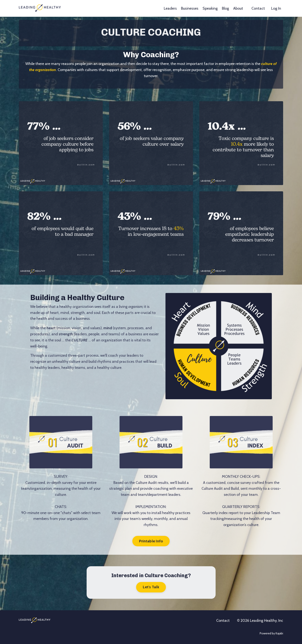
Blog (225, 8)
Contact (258, 8)
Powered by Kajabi (271, 633)
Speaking (210, 8)
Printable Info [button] (151, 541)
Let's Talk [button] (151, 587)
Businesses (190, 8)
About (238, 8)
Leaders (170, 8)
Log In (276, 8)
